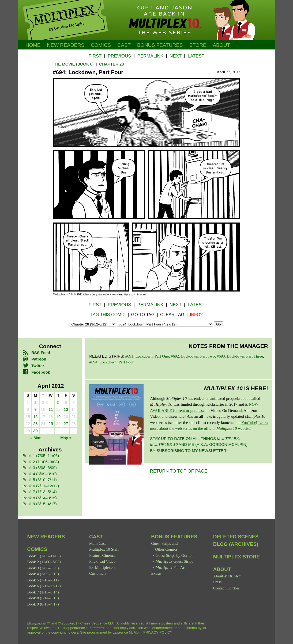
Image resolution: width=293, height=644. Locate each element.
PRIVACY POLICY (158, 632)
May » (66, 438)
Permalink (150, 56)
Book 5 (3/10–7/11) (40, 480)
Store (198, 45)
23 (35, 423)
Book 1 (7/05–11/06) (41, 456)
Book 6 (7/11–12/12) (41, 486)
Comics (101, 45)
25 (51, 423)
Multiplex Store (236, 557)
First (95, 56)
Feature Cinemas (103, 555)
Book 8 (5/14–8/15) (40, 498)
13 (66, 409)
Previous (119, 56)
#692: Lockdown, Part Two (193, 356)
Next (176, 56)
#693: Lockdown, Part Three (240, 356)
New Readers (66, 45)
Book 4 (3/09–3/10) (40, 474)
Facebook (36, 372)
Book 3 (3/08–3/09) (40, 468)
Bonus (160, 45)
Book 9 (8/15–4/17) (40, 504)
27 (66, 423)
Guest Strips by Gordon (175, 555)
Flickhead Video (102, 561)
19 (58, 417)
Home (33, 45)
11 (51, 409)
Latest (196, 56)
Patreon (34, 359)
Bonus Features (174, 537)
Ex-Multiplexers (102, 568)
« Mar (35, 438)
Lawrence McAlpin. (128, 632)
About (222, 45)
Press (217, 582)
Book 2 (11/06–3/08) (41, 462)
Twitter (33, 366)
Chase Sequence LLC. (98, 623)
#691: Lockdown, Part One (147, 356)
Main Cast (97, 543)
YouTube (249, 423)
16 (35, 417)
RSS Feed (36, 353)
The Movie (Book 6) (73, 64)
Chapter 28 (112, 64)
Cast (124, 45)
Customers (98, 573)
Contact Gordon (226, 588)
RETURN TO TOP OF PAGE (179, 471)
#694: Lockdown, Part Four (111, 362)
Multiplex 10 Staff (104, 549)
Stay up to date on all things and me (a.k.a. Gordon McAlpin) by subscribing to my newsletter (199, 444)
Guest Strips (174, 561)
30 (35, 431)
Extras (156, 573)
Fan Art (171, 568)
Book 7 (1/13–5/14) (40, 492)
